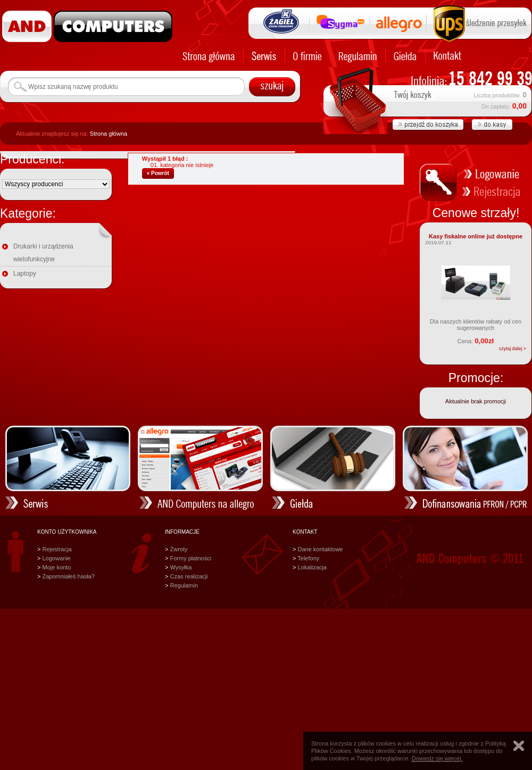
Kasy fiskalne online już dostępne (476, 236)
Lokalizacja (312, 567)
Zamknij (519, 746)
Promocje (474, 378)
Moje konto (56, 567)
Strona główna (109, 134)
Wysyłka (181, 567)
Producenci (31, 159)
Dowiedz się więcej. (437, 758)
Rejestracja (57, 549)
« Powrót (158, 173)
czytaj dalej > (513, 349)
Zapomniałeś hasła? (68, 576)
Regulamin (184, 585)
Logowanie (56, 558)
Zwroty (178, 549)
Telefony (308, 558)
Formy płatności (190, 558)
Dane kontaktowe (320, 549)
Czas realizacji (189, 576)
